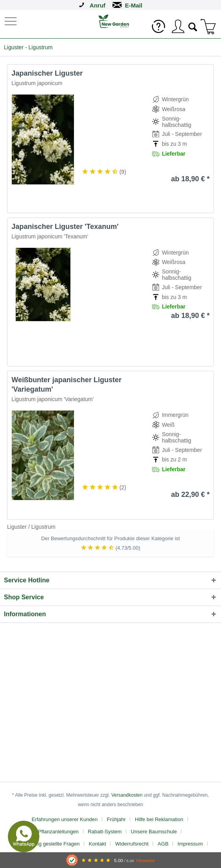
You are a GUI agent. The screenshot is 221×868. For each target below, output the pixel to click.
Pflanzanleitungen (58, 832)
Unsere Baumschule (154, 832)
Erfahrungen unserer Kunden (64, 819)
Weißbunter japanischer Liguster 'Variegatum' (66, 385)
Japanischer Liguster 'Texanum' (65, 227)
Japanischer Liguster (47, 73)
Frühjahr (116, 819)
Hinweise (145, 860)
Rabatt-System (105, 832)
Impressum (190, 844)
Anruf (98, 5)
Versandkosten (127, 795)
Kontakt (98, 844)
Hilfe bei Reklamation (159, 819)
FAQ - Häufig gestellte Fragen (46, 844)
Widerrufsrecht (132, 844)
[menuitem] (11, 21)
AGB (163, 844)
